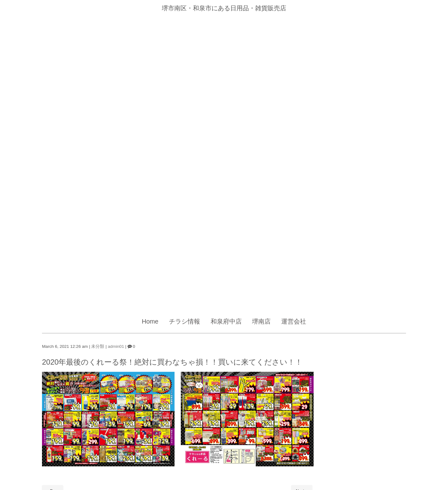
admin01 (116, 346)
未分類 (98, 346)
